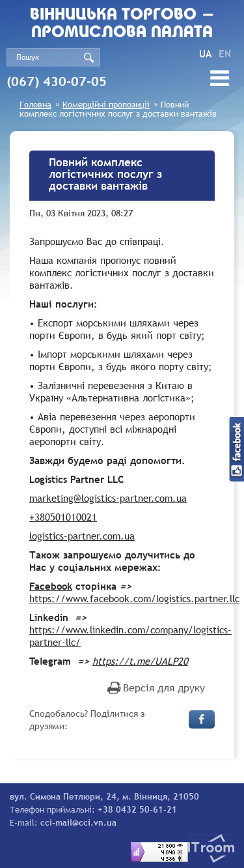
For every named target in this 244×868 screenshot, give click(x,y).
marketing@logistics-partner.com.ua (108, 498)
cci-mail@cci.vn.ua (78, 822)
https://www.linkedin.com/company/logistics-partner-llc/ (130, 636)
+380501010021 (63, 517)
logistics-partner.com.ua (82, 536)
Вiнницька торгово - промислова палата (122, 24)
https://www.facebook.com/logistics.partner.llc (134, 598)
